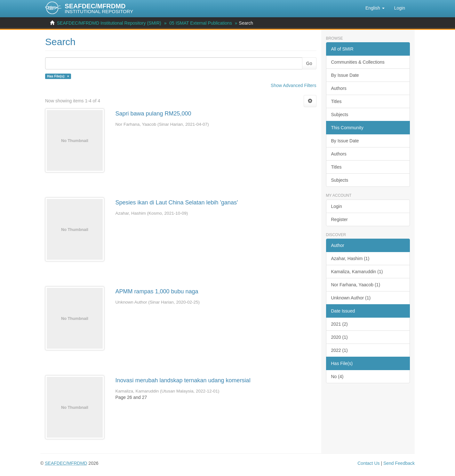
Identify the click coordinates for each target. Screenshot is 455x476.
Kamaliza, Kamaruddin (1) (357, 272)
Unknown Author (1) (351, 298)
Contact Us (368, 463)
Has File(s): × (58, 76)
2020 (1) (339, 337)
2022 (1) (339, 350)
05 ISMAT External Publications (201, 23)
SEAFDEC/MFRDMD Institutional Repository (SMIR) (109, 23)
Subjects (340, 115)
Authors (339, 88)
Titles (336, 101)
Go (309, 63)
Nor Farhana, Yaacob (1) (356, 285)
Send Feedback (399, 463)
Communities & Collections (358, 62)
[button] (375, 8)
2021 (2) (339, 324)
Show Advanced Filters (293, 85)
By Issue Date (345, 75)
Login (337, 206)
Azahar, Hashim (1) (350, 258)
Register (339, 219)
